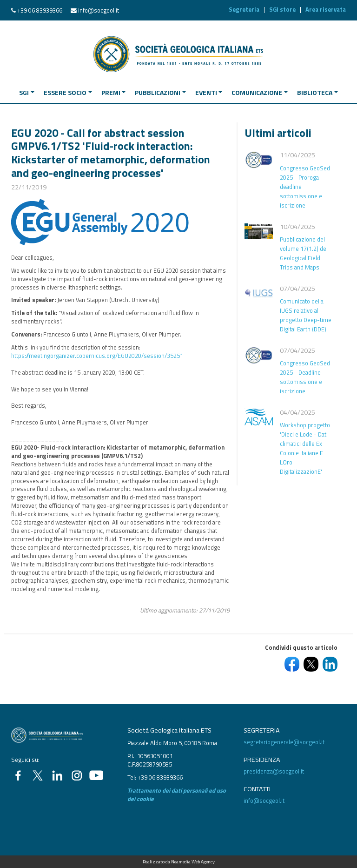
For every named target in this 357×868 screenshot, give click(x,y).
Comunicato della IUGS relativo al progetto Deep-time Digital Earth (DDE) (306, 315)
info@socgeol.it (99, 10)
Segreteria (244, 9)
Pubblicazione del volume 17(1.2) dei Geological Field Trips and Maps (304, 253)
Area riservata (326, 9)
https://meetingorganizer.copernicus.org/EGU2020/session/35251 (97, 356)
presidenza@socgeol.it (274, 771)
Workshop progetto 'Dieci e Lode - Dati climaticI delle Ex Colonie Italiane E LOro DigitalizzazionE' (305, 448)
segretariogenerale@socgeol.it (284, 742)
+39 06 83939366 (40, 10)
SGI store (282, 9)
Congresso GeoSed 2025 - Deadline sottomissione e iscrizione (305, 377)
